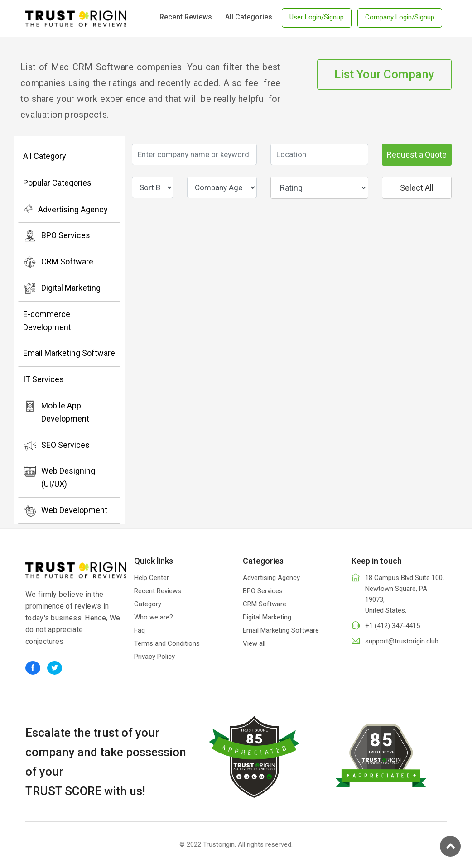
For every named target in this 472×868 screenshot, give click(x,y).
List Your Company (384, 74)
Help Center (152, 578)
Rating (323, 188)
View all (254, 643)
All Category (45, 156)
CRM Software (58, 262)
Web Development (65, 511)
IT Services (43, 379)
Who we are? (154, 617)
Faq (140, 630)
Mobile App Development (56, 411)
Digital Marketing (62, 288)
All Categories (249, 17)
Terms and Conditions (167, 643)
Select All (417, 188)
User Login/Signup (317, 17)
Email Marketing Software (69, 353)
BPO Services (57, 236)
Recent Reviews (186, 17)
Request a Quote (417, 155)
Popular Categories (57, 183)
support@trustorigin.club (402, 641)
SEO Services (56, 446)
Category (148, 604)
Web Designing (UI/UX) (59, 477)
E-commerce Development (47, 321)
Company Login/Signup (400, 17)
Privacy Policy (154, 657)
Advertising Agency (65, 209)
